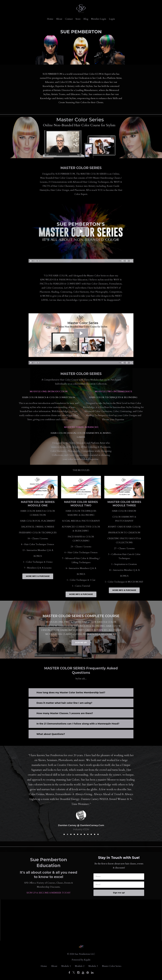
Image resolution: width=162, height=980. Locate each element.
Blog (86, 19)
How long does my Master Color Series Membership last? (71, 693)
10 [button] (95, 834)
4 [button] (74, 834)
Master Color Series (112, 966)
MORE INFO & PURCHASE (38, 576)
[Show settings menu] (127, 261)
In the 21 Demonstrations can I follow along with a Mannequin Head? (78, 724)
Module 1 (66, 966)
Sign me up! (119, 893)
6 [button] (81, 834)
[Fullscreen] (131, 261)
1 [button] (64, 834)
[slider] (79, 261)
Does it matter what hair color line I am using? (64, 703)
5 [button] (78, 834)
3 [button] (71, 834)
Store (78, 19)
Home (50, 19)
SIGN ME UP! (81, 643)
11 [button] (98, 834)
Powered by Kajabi (81, 960)
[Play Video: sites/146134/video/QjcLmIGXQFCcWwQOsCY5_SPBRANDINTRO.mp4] (81, 333)
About (59, 19)
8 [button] (88, 834)
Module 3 (93, 966)
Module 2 (80, 966)
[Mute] (122, 261)
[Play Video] (31, 261)
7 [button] (84, 834)
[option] (81, 790)
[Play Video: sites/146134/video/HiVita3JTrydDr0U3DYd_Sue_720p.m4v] (81, 231)
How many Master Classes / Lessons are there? (65, 713)
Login (112, 19)
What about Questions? (51, 734)
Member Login (99, 19)
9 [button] (91, 834)
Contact (69, 19)
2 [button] (68, 834)
